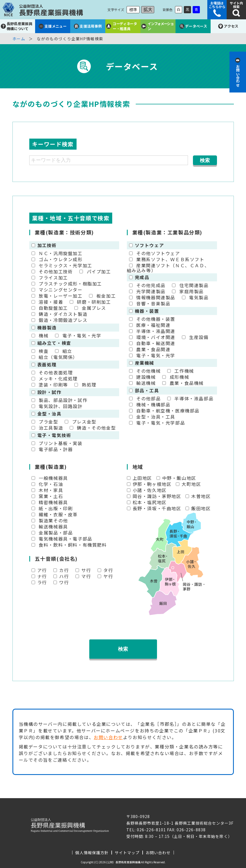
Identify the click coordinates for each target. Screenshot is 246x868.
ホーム (19, 39)
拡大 (148, 10)
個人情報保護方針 (92, 853)
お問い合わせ (108, 737)
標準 (133, 10)
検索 (123, 649)
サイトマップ (127, 853)
